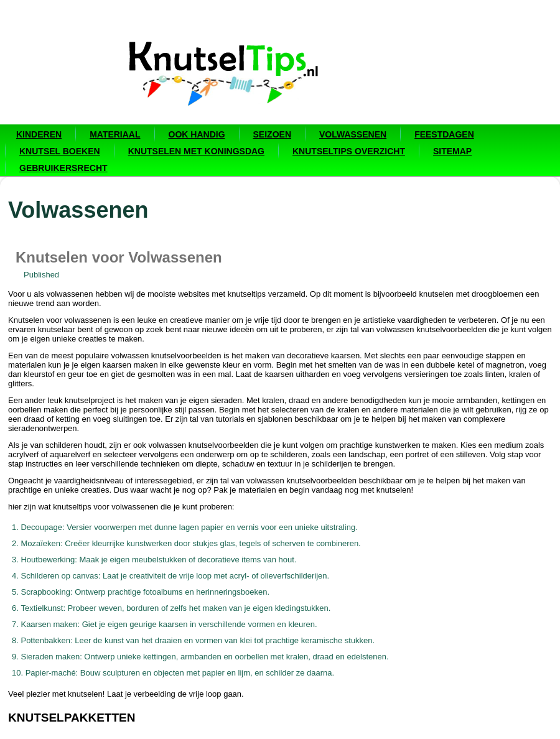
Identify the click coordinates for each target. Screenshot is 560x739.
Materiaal (115, 134)
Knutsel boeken (60, 151)
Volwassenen (353, 134)
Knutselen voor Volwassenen (119, 257)
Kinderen (39, 134)
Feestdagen (444, 134)
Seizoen (272, 134)
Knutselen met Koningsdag (196, 151)
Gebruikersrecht (63, 168)
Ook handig (197, 134)
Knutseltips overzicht (349, 151)
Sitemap (452, 151)
